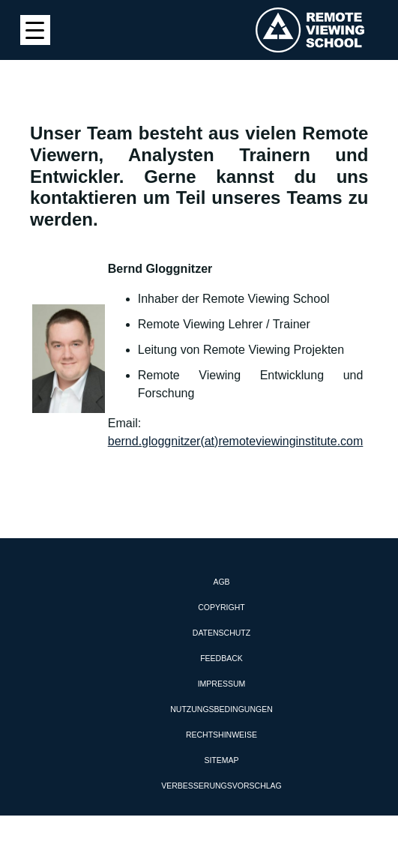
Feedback (221, 658)
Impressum (222, 684)
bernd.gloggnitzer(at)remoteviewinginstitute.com (236, 441)
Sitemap (221, 760)
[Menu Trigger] (35, 30)
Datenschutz (221, 633)
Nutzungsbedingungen (221, 709)
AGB (221, 582)
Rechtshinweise (221, 735)
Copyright (221, 607)
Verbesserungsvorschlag (221, 786)
